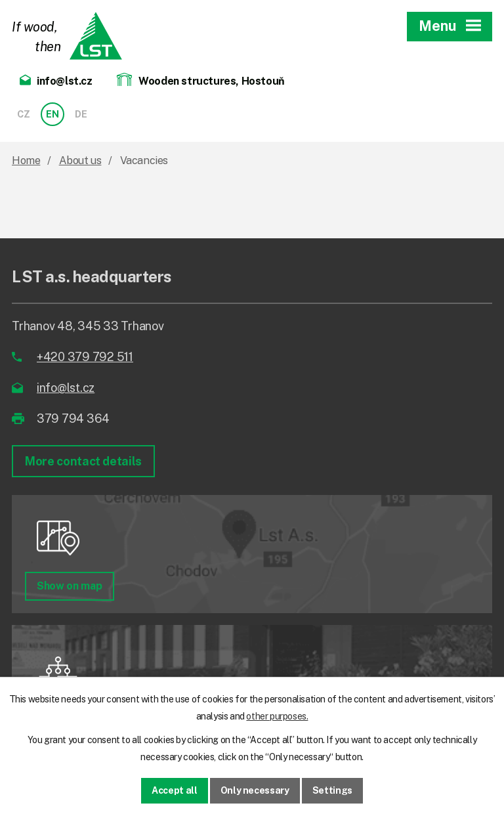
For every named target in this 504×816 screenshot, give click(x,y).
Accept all (175, 790)
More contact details (83, 461)
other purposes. (277, 716)
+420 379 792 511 (85, 357)
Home (26, 161)
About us (80, 161)
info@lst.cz (66, 388)
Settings (332, 790)
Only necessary (255, 790)
